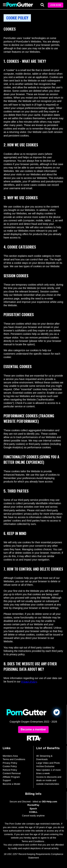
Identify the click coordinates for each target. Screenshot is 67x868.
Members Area (10, 756)
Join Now (56, 5)
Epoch (33, 809)
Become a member (33, 729)
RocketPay (33, 805)
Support (7, 780)
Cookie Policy (10, 766)
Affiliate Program (11, 777)
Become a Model (11, 784)
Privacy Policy (29, 682)
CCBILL (33, 812)
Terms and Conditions (14, 759)
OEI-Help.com (49, 802)
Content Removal (12, 773)
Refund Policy (10, 770)
